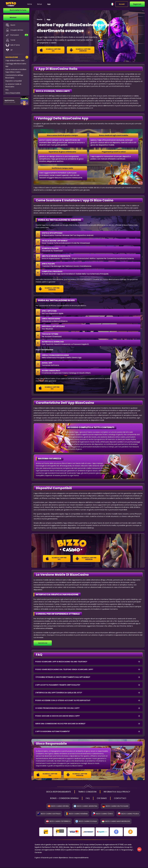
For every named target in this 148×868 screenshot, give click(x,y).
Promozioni (17, 36)
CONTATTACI (124, 799)
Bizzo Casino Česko (103, 814)
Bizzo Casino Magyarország (116, 822)
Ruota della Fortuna (18, 11)
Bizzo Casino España (58, 807)
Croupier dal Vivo (14, 31)
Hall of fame (13, 46)
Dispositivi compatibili (14, 82)
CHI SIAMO (104, 799)
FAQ (7, 91)
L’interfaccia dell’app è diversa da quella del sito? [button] (59, 693)
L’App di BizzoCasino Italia (15, 61)
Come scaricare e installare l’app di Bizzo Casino (16, 72)
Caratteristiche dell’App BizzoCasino (14, 77)
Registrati (137, 4)
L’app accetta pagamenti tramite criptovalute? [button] (58, 685)
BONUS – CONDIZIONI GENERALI (63, 799)
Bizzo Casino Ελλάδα (86, 822)
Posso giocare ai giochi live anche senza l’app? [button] (58, 716)
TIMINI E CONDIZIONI (87, 792)
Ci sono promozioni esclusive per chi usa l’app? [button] (57, 708)
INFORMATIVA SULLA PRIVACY (121, 792)
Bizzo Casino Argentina (85, 807)
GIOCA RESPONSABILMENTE (55, 792)
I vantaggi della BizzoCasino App (16, 66)
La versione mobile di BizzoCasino (13, 86)
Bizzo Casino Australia (49, 814)
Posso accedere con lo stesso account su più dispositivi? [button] (63, 700)
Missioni (13, 18)
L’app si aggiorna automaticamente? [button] (53, 731)
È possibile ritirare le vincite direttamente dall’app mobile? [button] (63, 677)
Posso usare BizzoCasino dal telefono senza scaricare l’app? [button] (64, 669)
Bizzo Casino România (77, 814)
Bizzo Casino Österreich (58, 822)
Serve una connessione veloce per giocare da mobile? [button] (60, 724)
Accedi (122, 4)
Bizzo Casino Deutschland (115, 807)
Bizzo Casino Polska (128, 814)
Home (33, 4)
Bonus (43, 4)
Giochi (10, 26)
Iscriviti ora (43, 643)
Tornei (10, 41)
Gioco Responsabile (13, 94)
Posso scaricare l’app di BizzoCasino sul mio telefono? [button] (61, 662)
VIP (9, 51)
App (53, 4)
